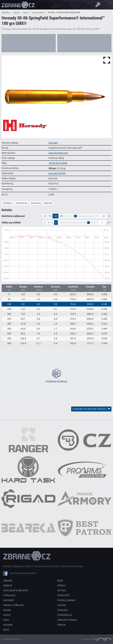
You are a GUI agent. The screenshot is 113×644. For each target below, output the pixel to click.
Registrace (19, 566)
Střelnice (9, 595)
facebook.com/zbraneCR (23, 573)
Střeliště (63, 595)
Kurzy (7, 615)
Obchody (9, 600)
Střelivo (17, 12)
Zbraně (8, 581)
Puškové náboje (38, 12)
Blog (6, 630)
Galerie (8, 625)
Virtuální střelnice (16, 590)
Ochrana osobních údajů (47, 566)
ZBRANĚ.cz (6, 12)
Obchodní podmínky (72, 566)
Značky (62, 605)
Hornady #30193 (57, 173)
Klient (29, 566)
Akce (6, 620)
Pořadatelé (65, 615)
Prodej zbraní (66, 600)
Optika (62, 590)
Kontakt (7, 566)
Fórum (61, 625)
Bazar (7, 610)
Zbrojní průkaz (67, 620)
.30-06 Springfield (58, 163)
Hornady (53, 143)
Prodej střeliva (13, 605)
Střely (61, 586)
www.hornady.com (58, 153)
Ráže (60, 581)
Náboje (26, 12)
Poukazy (63, 610)
